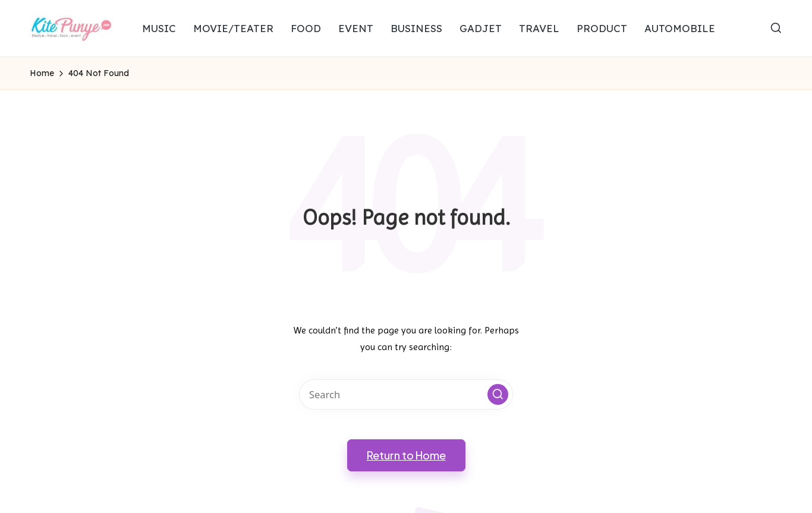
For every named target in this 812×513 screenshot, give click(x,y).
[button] (498, 394)
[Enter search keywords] (406, 394)
